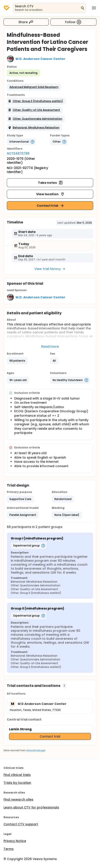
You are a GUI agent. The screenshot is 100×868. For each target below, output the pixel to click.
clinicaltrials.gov (36, 750)
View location (51, 194)
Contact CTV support (21, 824)
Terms (9, 849)
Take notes (51, 183)
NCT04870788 (18, 153)
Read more (50, 346)
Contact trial (51, 206)
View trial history (50, 269)
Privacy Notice (15, 841)
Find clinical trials (17, 775)
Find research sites (18, 799)
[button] (34, 87)
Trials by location (17, 783)
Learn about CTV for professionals (31, 807)
